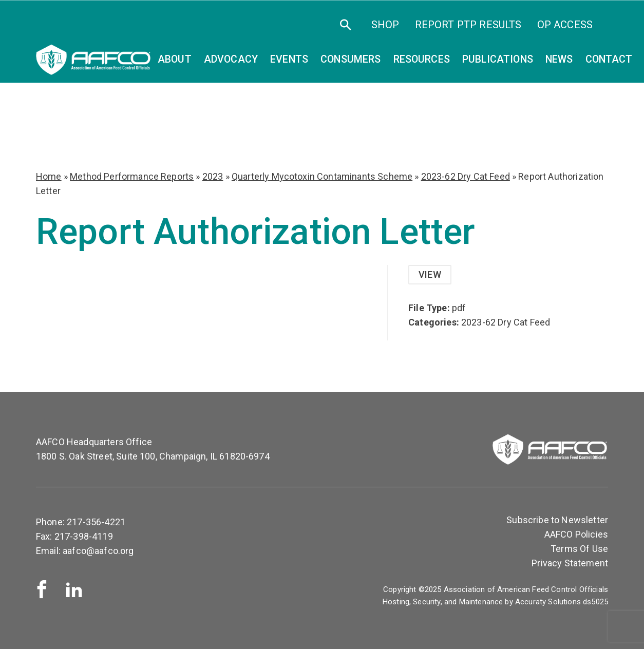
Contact (609, 59)
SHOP (385, 25)
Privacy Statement (570, 563)
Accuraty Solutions (548, 602)
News (559, 59)
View (430, 274)
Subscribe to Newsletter (557, 520)
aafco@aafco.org (98, 551)
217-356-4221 (96, 522)
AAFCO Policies (576, 534)
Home (49, 176)
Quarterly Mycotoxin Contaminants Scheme (322, 176)
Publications (498, 59)
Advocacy (231, 59)
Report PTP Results (468, 25)
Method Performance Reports (132, 176)
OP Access (565, 25)
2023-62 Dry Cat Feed (466, 176)
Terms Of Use (579, 549)
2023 (213, 176)
